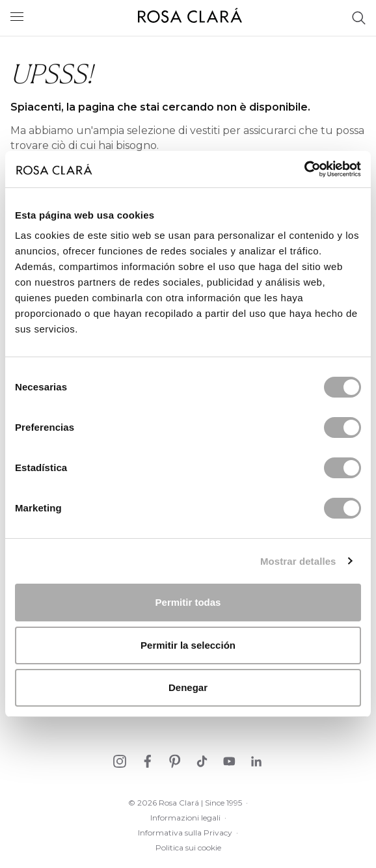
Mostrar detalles (298, 561)
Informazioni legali (185, 818)
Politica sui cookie (188, 848)
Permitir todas (188, 602)
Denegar (188, 687)
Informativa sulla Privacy (185, 833)
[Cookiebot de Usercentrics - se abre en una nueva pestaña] (304, 169)
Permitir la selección (188, 645)
